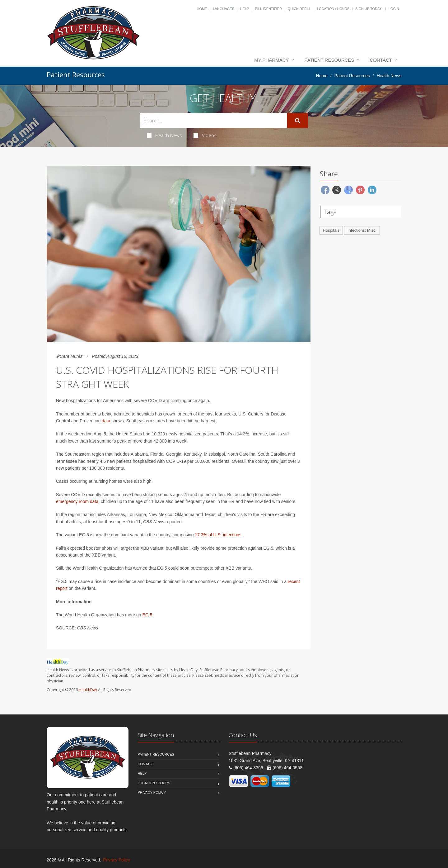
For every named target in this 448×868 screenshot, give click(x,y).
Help (245, 9)
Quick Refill (299, 9)
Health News (164, 135)
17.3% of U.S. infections (218, 535)
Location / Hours (333, 9)
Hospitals (331, 230)
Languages (223, 9)
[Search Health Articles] (214, 120)
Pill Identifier (268, 9)
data (106, 421)
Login (394, 9)
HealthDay (88, 690)
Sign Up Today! (369, 9)
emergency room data (77, 501)
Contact (381, 60)
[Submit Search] (298, 121)
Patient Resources (329, 60)
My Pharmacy (271, 60)
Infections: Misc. (362, 230)
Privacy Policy (152, 792)
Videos (205, 135)
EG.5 (147, 615)
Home (202, 9)
